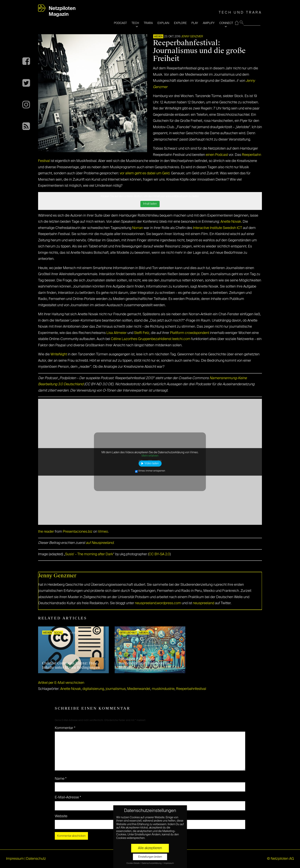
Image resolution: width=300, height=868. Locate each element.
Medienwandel (139, 689)
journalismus (116, 689)
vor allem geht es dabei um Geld (145, 173)
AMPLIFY (209, 23)
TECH (135, 23)
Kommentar (65, 728)
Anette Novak (231, 222)
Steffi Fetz (142, 333)
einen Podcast (217, 155)
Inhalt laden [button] (150, 204)
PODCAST (120, 23)
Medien (158, 37)
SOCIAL (58, 633)
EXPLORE (180, 23)
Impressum (15, 859)
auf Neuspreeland (100, 543)
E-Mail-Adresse (68, 797)
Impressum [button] (169, 863)
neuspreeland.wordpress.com (158, 603)
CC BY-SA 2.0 (159, 554)
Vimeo (103, 532)
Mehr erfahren (150, 456)
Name (61, 779)
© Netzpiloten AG (280, 859)
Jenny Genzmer (192, 37)
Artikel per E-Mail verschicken (61, 683)
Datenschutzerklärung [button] (152, 863)
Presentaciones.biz (78, 532)
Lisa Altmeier (117, 333)
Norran (138, 228)
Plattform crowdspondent (190, 333)
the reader (46, 532)
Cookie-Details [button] (133, 863)
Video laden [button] (152, 463)
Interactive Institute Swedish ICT (218, 228)
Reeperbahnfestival (191, 689)
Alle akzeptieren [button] (150, 848)
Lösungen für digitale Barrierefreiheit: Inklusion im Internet (144, 663)
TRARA (148, 23)
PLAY (195, 23)
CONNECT (226, 23)
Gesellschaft (128, 633)
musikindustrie (163, 689)
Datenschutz (36, 859)
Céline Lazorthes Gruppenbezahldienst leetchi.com (151, 339)
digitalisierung (93, 689)
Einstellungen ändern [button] (150, 857)
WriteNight (59, 354)
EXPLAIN (163, 23)
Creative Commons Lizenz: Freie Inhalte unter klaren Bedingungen (71, 665)
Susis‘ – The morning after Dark (89, 554)
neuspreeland (204, 603)
